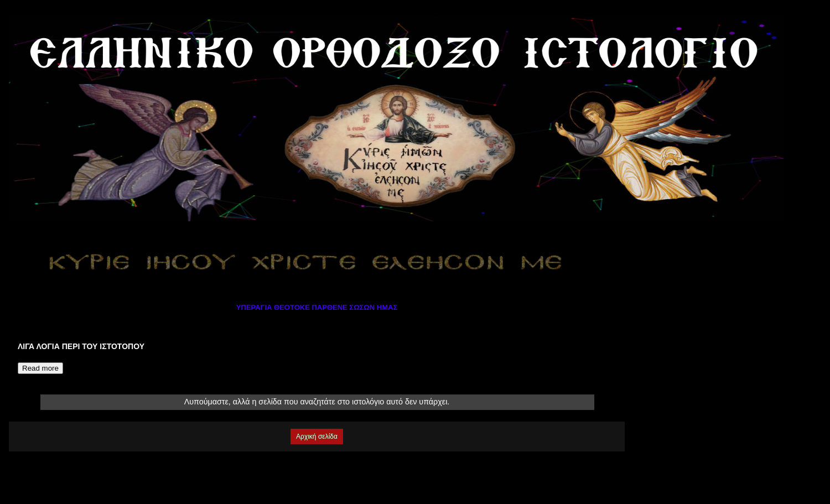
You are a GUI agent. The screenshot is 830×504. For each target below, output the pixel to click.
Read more (40, 368)
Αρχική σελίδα (317, 437)
